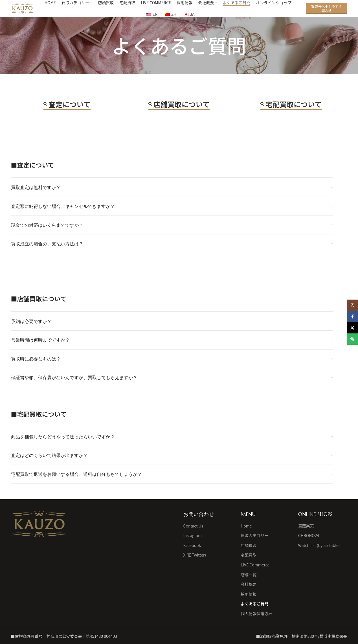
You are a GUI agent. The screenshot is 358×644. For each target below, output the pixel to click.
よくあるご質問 (254, 604)
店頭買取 (249, 545)
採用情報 (249, 594)
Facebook (192, 545)
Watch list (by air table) (319, 545)
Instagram (193, 536)
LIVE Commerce (255, 565)
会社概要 (249, 584)
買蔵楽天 (306, 526)
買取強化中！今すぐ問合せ (326, 8)
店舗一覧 (249, 575)
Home (246, 526)
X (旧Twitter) (195, 555)
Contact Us (193, 526)
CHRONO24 (309, 536)
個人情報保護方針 (256, 614)
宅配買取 (249, 555)
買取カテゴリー (254, 536)
